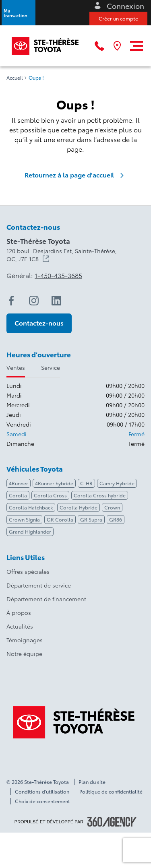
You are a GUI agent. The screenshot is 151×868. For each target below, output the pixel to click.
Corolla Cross (50, 495)
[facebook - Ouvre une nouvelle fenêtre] (11, 301)
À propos (19, 612)
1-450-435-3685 (58, 275)
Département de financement (46, 599)
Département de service (39, 585)
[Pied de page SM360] (112, 822)
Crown (112, 507)
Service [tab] (51, 367)
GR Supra (91, 519)
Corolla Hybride (79, 507)
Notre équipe (24, 654)
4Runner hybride (54, 483)
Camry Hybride (117, 483)
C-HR (86, 483)
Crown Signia (24, 519)
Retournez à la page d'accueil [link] (76, 175)
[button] (19, 13)
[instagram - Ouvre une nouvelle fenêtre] (34, 301)
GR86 (116, 519)
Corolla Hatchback (31, 507)
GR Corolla (60, 519)
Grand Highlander (30, 531)
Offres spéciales (28, 571)
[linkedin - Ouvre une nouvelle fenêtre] (56, 301)
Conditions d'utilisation (42, 792)
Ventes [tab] (16, 367)
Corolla (18, 495)
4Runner (19, 483)
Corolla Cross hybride (100, 495)
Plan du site (92, 782)
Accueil (15, 78)
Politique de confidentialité (111, 792)
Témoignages (25, 640)
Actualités (20, 626)
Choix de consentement (42, 801)
